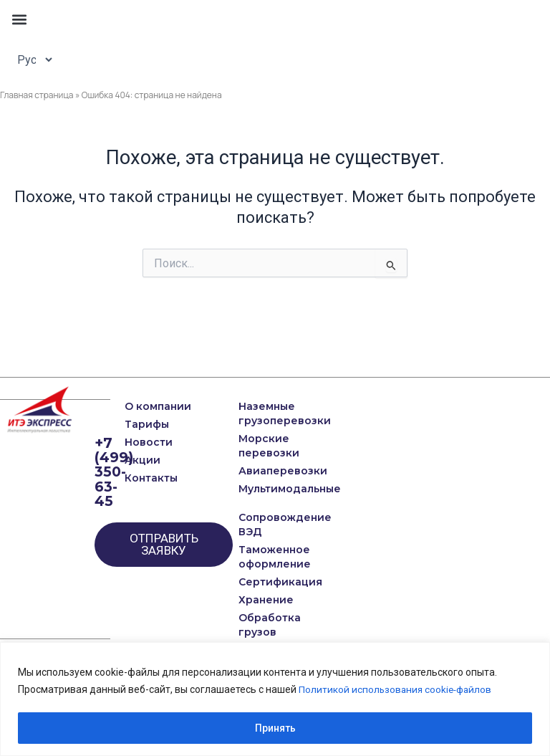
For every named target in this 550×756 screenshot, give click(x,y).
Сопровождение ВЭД (255, 525)
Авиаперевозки (255, 471)
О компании (158, 406)
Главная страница (37, 95)
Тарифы (147, 424)
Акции (143, 460)
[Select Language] (31, 59)
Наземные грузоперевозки (255, 413)
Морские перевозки (255, 446)
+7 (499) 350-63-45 (114, 472)
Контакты (151, 478)
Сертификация (255, 582)
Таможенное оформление (255, 557)
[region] (275, 699)
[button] (19, 19)
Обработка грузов (255, 625)
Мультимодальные (255, 489)
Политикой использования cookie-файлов (397, 689)
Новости (149, 442)
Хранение (255, 600)
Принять (275, 728)
